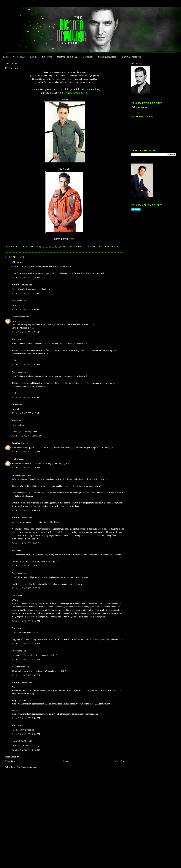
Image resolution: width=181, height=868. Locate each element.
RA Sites (34, 57)
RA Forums (47, 57)
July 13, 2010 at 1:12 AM (26, 278)
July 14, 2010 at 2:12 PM (26, 621)
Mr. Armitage (77, 247)
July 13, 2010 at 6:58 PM (26, 468)
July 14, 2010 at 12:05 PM (27, 588)
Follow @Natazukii (140, 107)
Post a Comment (12, 757)
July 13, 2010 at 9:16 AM (26, 413)
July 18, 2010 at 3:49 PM (26, 734)
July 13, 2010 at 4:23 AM (26, 332)
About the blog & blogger (67, 57)
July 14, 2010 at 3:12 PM (26, 644)
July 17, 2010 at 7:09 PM (26, 718)
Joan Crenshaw (18, 443)
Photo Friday (111, 247)
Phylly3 (15, 459)
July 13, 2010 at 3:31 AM (26, 309)
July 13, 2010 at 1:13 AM (26, 294)
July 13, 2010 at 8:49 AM (26, 365)
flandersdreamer (19, 317)
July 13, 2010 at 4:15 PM (26, 452)
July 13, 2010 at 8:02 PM (26, 510)
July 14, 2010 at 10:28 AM (27, 566)
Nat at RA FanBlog (20, 285)
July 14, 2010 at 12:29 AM (27, 543)
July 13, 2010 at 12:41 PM (27, 436)
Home (6, 57)
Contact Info (88, 57)
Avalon (15, 405)
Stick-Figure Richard (107, 57)
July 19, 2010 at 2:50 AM (26, 750)
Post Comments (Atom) (27, 767)
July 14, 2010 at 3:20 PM (26, 660)
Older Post (120, 761)
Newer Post (10, 761)
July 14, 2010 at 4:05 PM (26, 675)
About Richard (19, 57)
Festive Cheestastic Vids (131, 57)
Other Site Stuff (94, 247)
